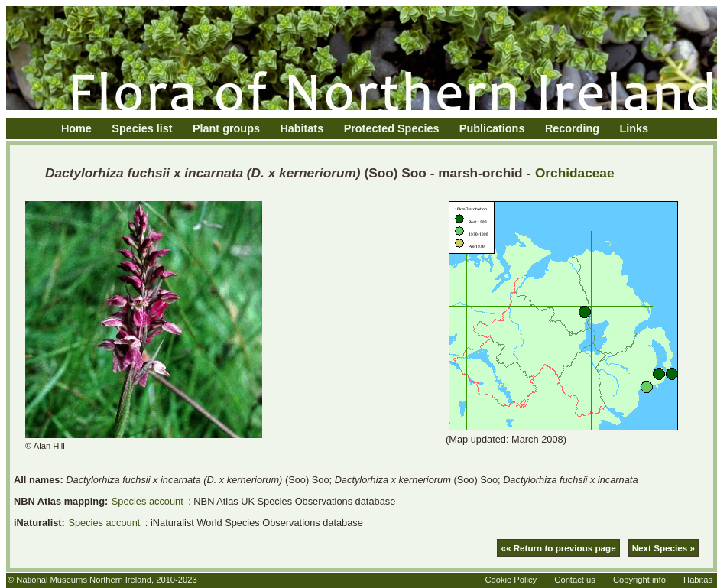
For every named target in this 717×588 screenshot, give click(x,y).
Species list (142, 128)
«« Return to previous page (558, 548)
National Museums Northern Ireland (84, 580)
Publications (492, 128)
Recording (572, 128)
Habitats (302, 128)
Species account (148, 501)
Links (634, 128)
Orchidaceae (575, 173)
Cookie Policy (511, 580)
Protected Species (392, 128)
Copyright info (639, 580)
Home (76, 128)
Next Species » (663, 548)
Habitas (698, 580)
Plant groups (226, 128)
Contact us (574, 580)
